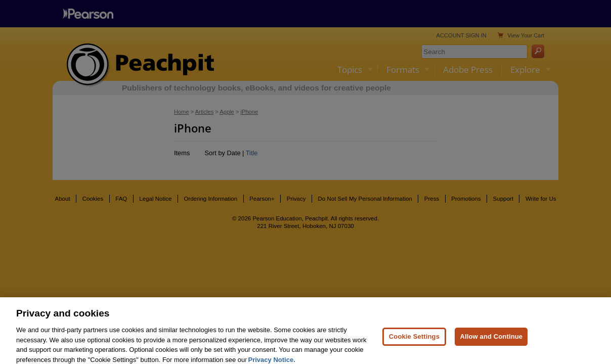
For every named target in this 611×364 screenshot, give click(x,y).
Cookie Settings (414, 344)
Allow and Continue (491, 344)
